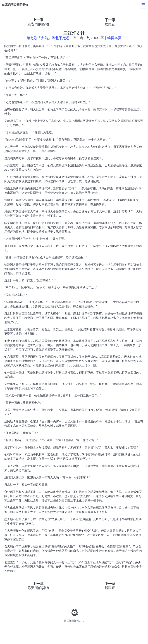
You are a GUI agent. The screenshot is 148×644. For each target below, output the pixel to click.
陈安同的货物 (38, 24)
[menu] (143, 5)
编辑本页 (114, 38)
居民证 (110, 24)
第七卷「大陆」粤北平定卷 (48, 38)
